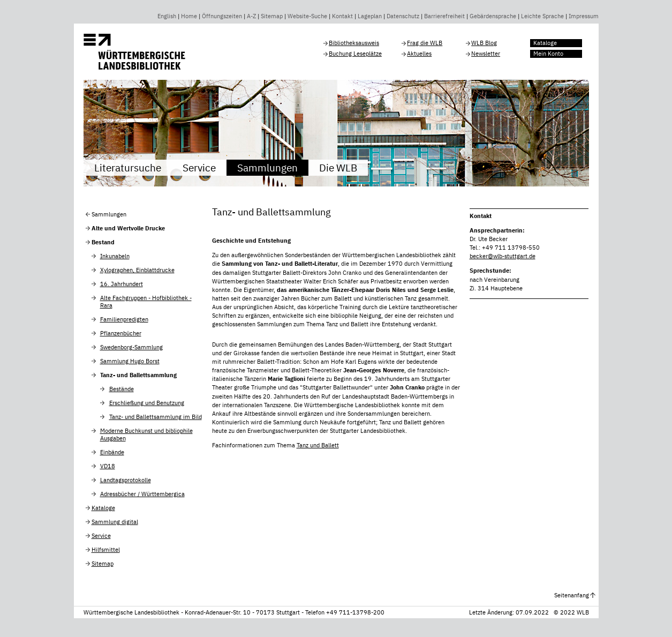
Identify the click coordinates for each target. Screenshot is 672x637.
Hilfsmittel (106, 550)
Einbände (112, 452)
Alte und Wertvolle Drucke (128, 228)
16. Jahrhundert (122, 284)
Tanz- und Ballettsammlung (138, 375)
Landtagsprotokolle (126, 480)
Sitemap (272, 16)
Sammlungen (267, 167)
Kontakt (342, 16)
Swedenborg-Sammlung (131, 347)
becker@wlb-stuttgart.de (503, 256)
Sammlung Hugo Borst (130, 361)
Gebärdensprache (493, 16)
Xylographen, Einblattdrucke (137, 270)
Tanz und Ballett (318, 445)
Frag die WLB (425, 43)
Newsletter (486, 54)
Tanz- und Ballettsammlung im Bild (156, 417)
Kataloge (545, 43)
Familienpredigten (124, 319)
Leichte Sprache (542, 16)
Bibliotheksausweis (354, 43)
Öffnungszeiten (222, 16)
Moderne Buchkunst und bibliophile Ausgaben (146, 434)
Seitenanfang (572, 595)
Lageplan (370, 16)
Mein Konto (548, 54)
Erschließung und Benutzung (147, 403)
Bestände (122, 389)
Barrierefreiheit (444, 16)
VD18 (108, 466)
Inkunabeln (115, 256)
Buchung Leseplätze (355, 54)
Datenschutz (403, 16)
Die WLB (338, 167)
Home (189, 16)
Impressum (584, 16)
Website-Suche (307, 16)
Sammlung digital (115, 522)
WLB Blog (484, 43)
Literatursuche (128, 167)
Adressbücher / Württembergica (142, 494)
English (167, 16)
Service (199, 167)
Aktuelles (419, 54)
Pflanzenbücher (121, 333)
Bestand (103, 242)
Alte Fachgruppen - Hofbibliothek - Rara (146, 302)
